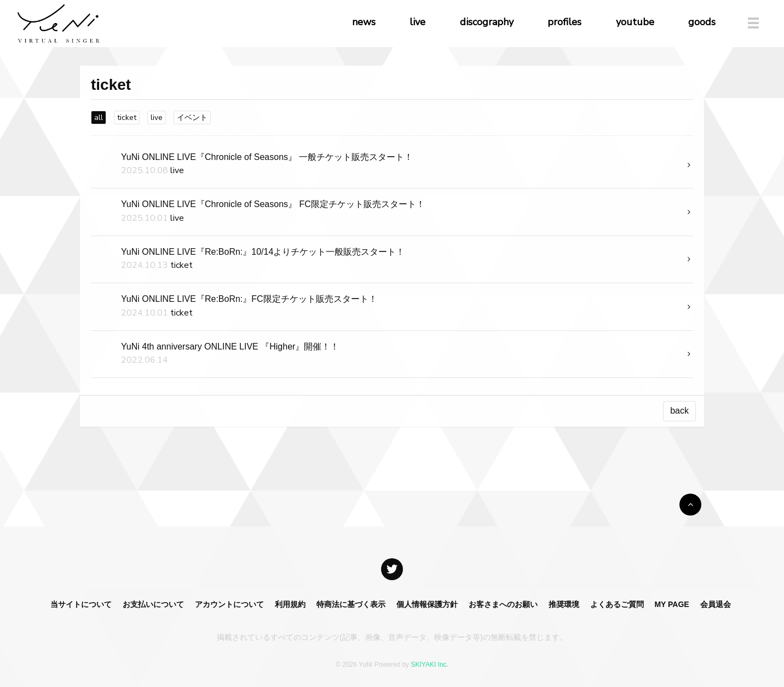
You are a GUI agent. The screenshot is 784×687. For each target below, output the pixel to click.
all (99, 118)
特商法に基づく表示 (351, 604)
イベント (192, 118)
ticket (127, 118)
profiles (564, 22)
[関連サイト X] (392, 569)
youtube (635, 22)
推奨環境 (564, 604)
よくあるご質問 (617, 604)
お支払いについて (153, 604)
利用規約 (290, 604)
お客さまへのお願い (503, 604)
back (679, 411)
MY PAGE (671, 604)
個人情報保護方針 (427, 604)
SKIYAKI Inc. (429, 665)
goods (702, 22)
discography (487, 22)
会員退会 (716, 604)
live (417, 22)
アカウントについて (229, 604)
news (364, 22)
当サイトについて (81, 604)
